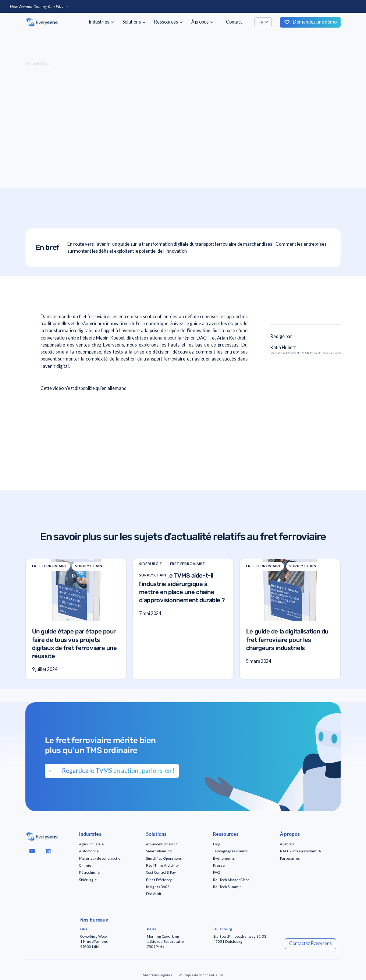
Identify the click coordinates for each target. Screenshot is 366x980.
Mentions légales (157, 975)
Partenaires (290, 858)
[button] (102, 22)
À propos (287, 844)
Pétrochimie (89, 872)
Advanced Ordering (162, 844)
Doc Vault (154, 894)
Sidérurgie (88, 880)
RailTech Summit (227, 887)
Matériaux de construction (101, 858)
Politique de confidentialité (201, 975)
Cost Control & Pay (161, 872)
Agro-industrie (91, 844)
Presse (219, 865)
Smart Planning (159, 851)
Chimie (85, 865)
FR (261, 22)
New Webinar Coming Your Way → (39, 6)
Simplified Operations (164, 858)
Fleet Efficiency (159, 880)
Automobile (89, 851)
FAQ (216, 872)
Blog (217, 844)
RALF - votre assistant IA (301, 851)
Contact (234, 22)
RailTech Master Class (231, 880)
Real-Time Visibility (162, 865)
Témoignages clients (230, 851)
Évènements (224, 858)
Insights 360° (158, 887)
